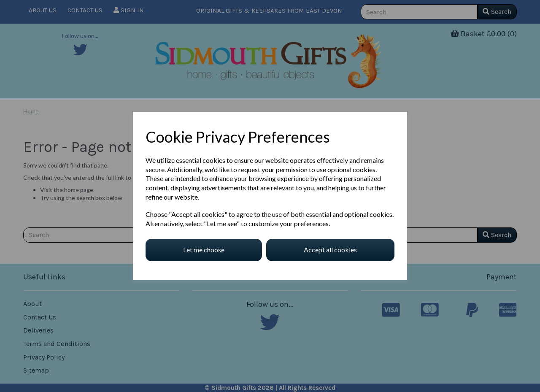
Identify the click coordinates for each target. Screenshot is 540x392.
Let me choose (204, 250)
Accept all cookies (330, 250)
